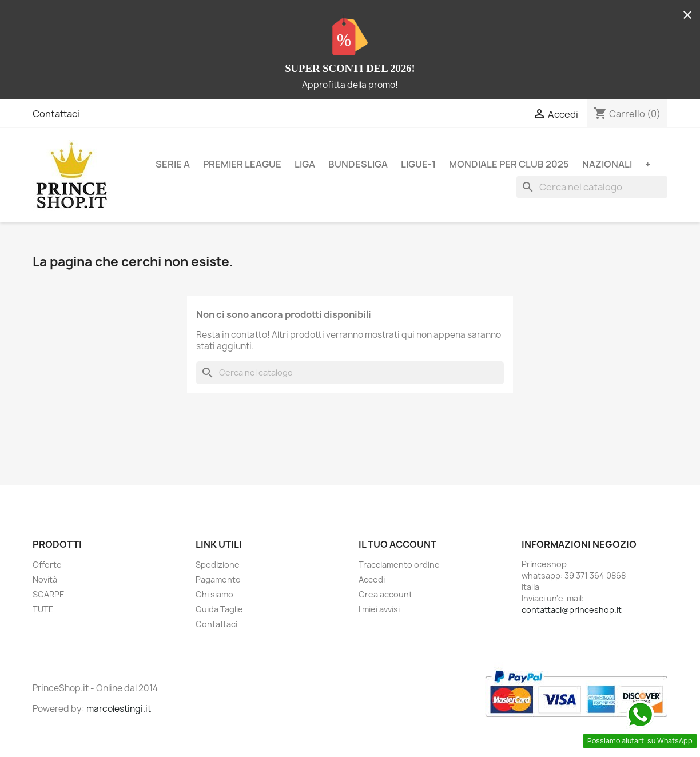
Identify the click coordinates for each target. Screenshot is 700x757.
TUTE (43, 609)
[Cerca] (592, 187)
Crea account (385, 594)
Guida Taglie (219, 609)
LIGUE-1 (418, 164)
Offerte (47, 565)
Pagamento (218, 579)
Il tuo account (397, 544)
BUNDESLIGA (358, 164)
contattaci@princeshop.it (572, 610)
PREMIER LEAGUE (242, 164)
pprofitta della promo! (353, 85)
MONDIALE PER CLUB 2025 (509, 164)
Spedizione (218, 565)
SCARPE (49, 594)
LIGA (305, 164)
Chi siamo (214, 594)
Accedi (372, 579)
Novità (45, 579)
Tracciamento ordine (399, 565)
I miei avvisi (379, 609)
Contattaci (56, 114)
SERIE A (173, 164)
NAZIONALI (607, 164)
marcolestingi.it (119, 709)
